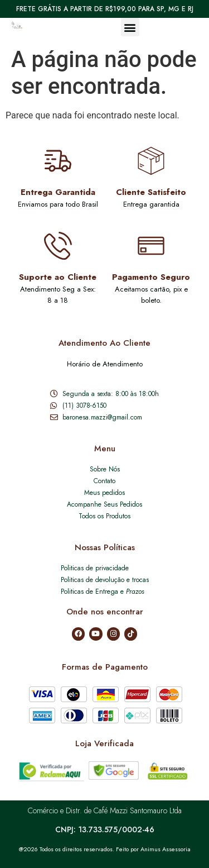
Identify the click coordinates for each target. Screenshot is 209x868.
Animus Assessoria (166, 849)
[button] (130, 27)
